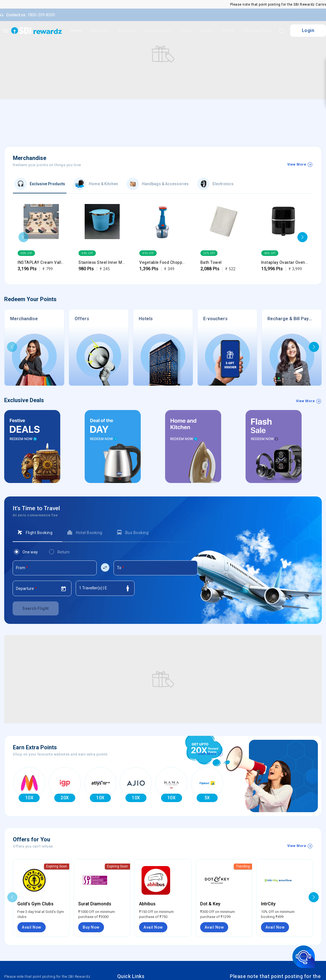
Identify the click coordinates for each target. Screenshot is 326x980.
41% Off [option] (148, 253)
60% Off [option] (26, 253)
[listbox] (41, 253)
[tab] (37, 533)
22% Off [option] (209, 253)
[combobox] (55, 570)
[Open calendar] (63, 589)
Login (308, 30)
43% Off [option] (87, 253)
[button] (24, 237)
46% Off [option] (270, 253)
